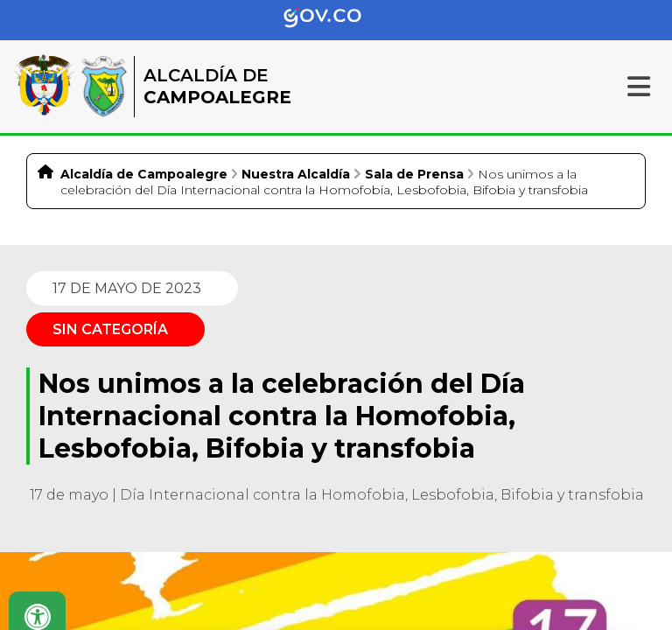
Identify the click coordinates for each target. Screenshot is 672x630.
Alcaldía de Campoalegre (144, 174)
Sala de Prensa (414, 174)
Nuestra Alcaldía (296, 174)
